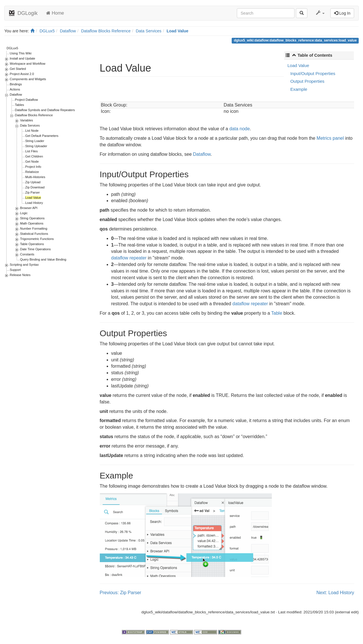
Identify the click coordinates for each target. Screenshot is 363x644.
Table (277, 313)
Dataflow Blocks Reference (106, 31)
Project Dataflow (26, 100)
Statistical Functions (34, 234)
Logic (24, 213)
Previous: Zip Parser (121, 593)
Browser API (29, 208)
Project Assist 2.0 (22, 74)
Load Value (177, 31)
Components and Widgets (28, 79)
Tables (19, 105)
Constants (27, 254)
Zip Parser (33, 192)
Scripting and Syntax (24, 265)
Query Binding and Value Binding (43, 259)
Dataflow (68, 31)
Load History (34, 203)
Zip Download (35, 187)
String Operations (32, 218)
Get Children (34, 156)
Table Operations (32, 244)
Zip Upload (33, 182)
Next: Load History (335, 593)
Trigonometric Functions (37, 239)
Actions (15, 89)
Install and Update (23, 58)
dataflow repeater (129, 258)
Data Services (149, 31)
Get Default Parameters (42, 136)
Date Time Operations (35, 249)
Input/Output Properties (313, 73)
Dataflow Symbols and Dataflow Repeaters (45, 110)
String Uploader (36, 146)
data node (240, 129)
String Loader (35, 141)
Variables (27, 120)
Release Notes (20, 275)
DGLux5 (47, 31)
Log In (342, 13)
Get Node (32, 162)
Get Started (18, 69)
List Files (31, 151)
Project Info (33, 167)
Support (15, 270)
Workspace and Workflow (28, 64)
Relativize (32, 172)
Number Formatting (34, 229)
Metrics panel (330, 138)
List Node (32, 131)
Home (55, 13)
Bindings (16, 84)
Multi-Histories (35, 177)
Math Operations (32, 223)
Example (299, 89)
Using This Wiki (21, 53)
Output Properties (307, 81)
